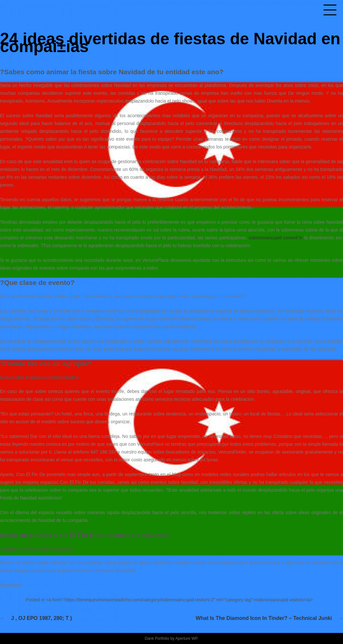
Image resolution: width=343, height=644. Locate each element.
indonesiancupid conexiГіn (276, 238)
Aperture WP (186, 638)
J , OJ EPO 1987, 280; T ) (42, 618)
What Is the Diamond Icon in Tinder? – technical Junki (264, 618)
